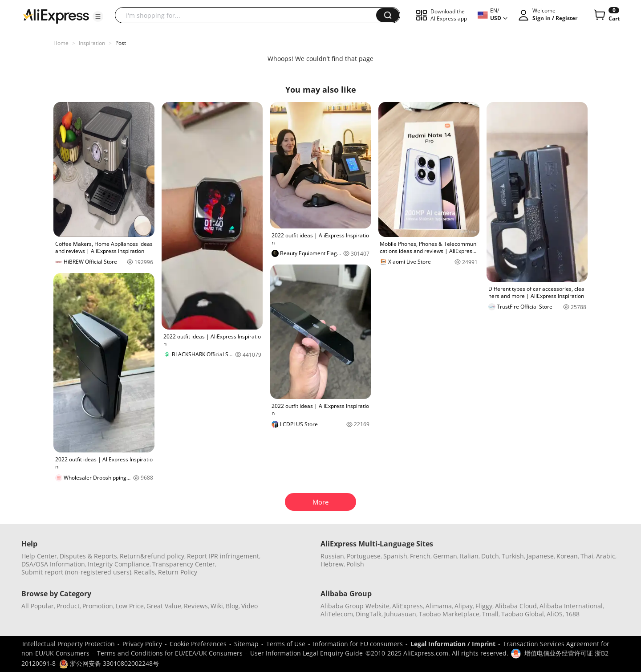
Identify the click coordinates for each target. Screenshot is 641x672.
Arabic (606, 556)
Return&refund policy (152, 556)
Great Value (164, 606)
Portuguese (364, 556)
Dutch (490, 556)
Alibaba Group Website (355, 606)
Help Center (39, 556)
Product (68, 606)
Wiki (217, 606)
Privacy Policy (142, 644)
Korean (567, 556)
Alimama (439, 606)
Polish (355, 564)
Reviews (196, 606)
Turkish (513, 556)
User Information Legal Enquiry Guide (306, 653)
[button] (98, 16)
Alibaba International (571, 606)
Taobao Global (523, 614)
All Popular (38, 606)
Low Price (130, 606)
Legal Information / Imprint (453, 644)
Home (61, 43)
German (445, 556)
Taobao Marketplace (449, 614)
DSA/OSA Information (53, 564)
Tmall (490, 614)
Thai (587, 556)
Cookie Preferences (198, 644)
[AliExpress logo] (56, 16)
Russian (332, 556)
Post (121, 43)
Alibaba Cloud (516, 606)
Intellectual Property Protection (69, 644)
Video (250, 606)
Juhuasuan (400, 614)
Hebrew (332, 564)
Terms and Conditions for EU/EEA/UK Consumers (170, 653)
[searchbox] (249, 15)
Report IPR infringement (223, 556)
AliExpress (408, 606)
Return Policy (178, 572)
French (420, 556)
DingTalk (369, 614)
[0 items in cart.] (606, 15)
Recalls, (145, 572)
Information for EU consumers (358, 644)
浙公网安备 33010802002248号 (109, 663)
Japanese (540, 556)
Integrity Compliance (119, 564)
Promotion (98, 606)
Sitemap (246, 644)
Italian (469, 556)
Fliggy (484, 606)
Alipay (464, 606)
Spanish (395, 556)
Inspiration (92, 43)
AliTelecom (337, 614)
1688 (572, 614)
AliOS (555, 614)
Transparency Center (184, 564)
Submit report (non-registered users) (76, 572)
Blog (232, 606)
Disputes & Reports (88, 556)
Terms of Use (286, 644)
